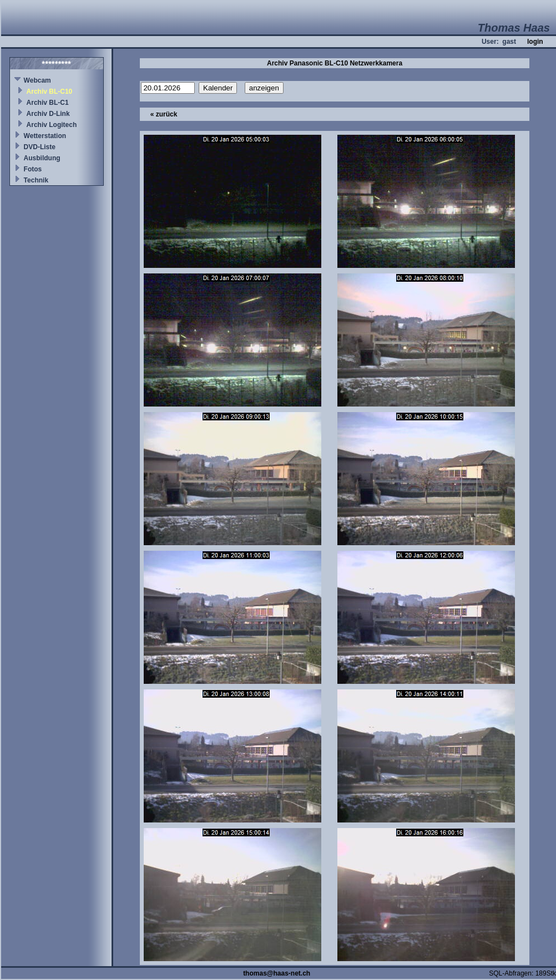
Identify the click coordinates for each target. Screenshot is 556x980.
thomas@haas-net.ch (277, 973)
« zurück (164, 114)
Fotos (33, 169)
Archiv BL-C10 (50, 92)
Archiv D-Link (48, 114)
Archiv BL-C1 (48, 103)
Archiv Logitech (52, 125)
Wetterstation (45, 136)
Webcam (37, 80)
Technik (36, 180)
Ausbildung (42, 158)
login (535, 42)
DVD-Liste (40, 147)
